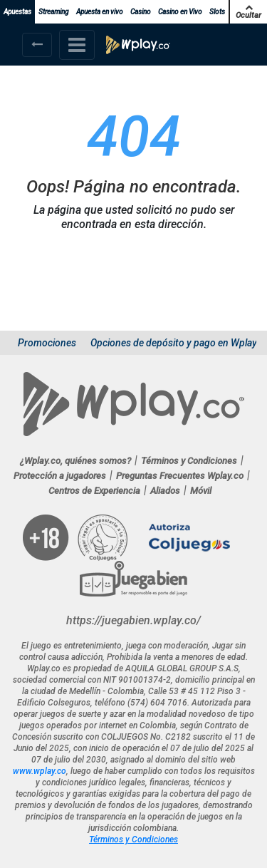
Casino (141, 12)
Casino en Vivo (180, 12)
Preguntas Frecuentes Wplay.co (180, 476)
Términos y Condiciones (189, 461)
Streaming (54, 12)
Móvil (201, 491)
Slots (217, 12)
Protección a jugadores (60, 476)
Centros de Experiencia (94, 491)
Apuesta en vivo (100, 12)
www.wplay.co (40, 771)
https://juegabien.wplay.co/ (133, 620)
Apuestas (17, 12)
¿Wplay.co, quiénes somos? (75, 461)
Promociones (47, 343)
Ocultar (248, 12)
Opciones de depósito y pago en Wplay (174, 343)
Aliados (165, 491)
